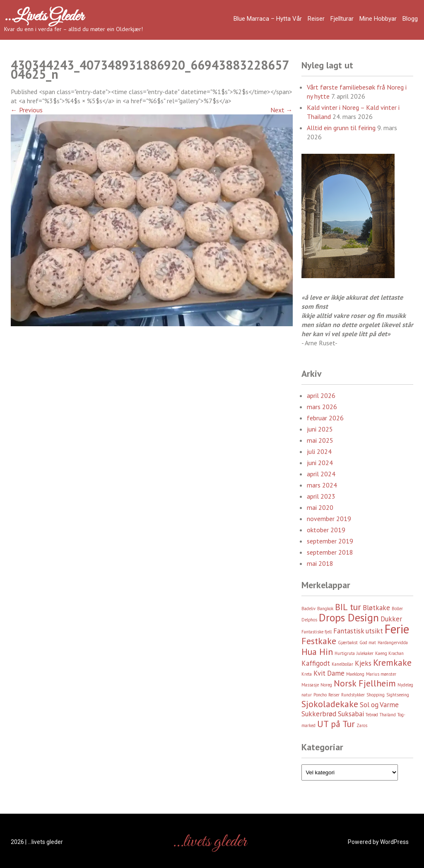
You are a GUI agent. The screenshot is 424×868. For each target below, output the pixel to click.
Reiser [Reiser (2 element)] (334, 695)
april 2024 (321, 474)
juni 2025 (320, 429)
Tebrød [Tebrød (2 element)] (372, 715)
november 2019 (329, 519)
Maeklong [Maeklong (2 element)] (355, 674)
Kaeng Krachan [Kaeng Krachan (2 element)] (389, 653)
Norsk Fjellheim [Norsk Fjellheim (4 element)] (365, 683)
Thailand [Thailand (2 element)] (388, 715)
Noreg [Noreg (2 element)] (326, 685)
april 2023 (321, 496)
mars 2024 (322, 485)
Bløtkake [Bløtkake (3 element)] (376, 608)
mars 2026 (322, 407)
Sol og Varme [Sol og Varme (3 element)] (379, 705)
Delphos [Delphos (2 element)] (309, 620)
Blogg (410, 19)
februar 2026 (325, 418)
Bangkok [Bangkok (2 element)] (325, 609)
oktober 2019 (326, 530)
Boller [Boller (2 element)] (397, 609)
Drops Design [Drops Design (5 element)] (349, 617)
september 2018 (330, 552)
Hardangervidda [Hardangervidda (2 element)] (393, 643)
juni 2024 (320, 463)
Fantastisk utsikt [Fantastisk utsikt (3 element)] (358, 631)
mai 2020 (320, 507)
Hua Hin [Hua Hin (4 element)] (317, 652)
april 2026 (321, 395)
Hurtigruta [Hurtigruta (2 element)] (345, 653)
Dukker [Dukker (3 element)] (391, 619)
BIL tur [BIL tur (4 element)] (348, 607)
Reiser (316, 19)
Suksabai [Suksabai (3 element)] (351, 714)
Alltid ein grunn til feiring (341, 128)
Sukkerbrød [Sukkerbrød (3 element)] (319, 714)
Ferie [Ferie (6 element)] (397, 629)
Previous (27, 110)
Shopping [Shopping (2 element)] (376, 695)
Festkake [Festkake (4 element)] (319, 641)
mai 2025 (320, 440)
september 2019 (330, 541)
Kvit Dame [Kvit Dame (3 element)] (329, 673)
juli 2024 (319, 451)
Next (282, 110)
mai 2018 (320, 563)
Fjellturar (342, 19)
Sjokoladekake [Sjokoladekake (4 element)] (330, 704)
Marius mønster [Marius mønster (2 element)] (381, 674)
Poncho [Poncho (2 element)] (320, 695)
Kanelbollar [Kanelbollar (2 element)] (342, 664)
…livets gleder (44, 17)
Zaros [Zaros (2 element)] (362, 725)
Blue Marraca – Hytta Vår (268, 19)
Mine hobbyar (378, 19)
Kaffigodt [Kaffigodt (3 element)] (316, 663)
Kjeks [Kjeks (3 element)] (363, 663)
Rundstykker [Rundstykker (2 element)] (353, 695)
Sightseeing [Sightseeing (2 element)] (398, 695)
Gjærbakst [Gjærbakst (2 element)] (348, 643)
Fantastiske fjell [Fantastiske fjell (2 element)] (317, 632)
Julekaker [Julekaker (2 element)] (365, 653)
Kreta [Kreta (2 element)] (307, 674)
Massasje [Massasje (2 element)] (310, 685)
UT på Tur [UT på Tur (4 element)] (336, 724)
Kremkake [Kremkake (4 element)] (392, 662)
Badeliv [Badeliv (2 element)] (308, 609)
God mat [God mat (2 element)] (368, 643)
